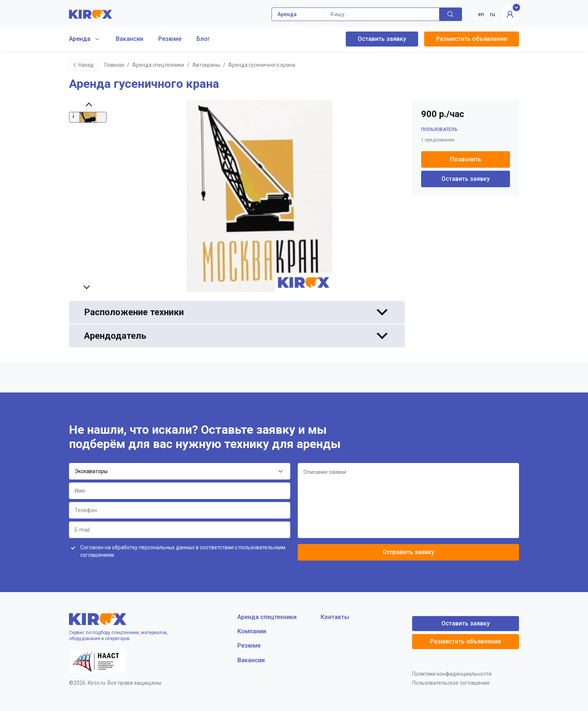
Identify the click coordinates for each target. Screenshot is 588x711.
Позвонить (466, 159)
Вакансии (130, 39)
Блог (203, 39)
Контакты (335, 617)
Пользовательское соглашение (451, 683)
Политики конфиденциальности (452, 674)
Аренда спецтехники (158, 65)
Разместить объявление (472, 39)
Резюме (170, 39)
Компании (252, 631)
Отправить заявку (408, 552)
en (481, 14)
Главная (114, 65)
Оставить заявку (382, 39)
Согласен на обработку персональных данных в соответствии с (183, 551)
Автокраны (206, 65)
